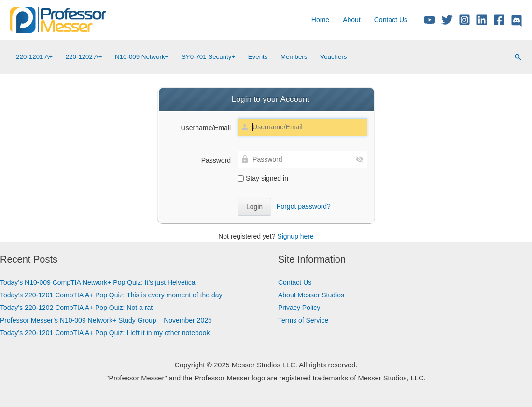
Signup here (295, 236)
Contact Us (391, 20)
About (352, 20)
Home (320, 20)
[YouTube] (430, 20)
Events (258, 57)
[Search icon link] (518, 57)
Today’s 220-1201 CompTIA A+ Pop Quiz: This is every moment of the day (111, 295)
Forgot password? (304, 206)
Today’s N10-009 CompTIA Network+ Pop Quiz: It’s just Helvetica (98, 282)
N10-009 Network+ (142, 57)
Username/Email (206, 128)
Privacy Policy (299, 308)
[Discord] (517, 21)
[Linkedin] (482, 20)
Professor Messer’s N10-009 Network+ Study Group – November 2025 (106, 320)
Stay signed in (263, 178)
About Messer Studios (311, 295)
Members (294, 57)
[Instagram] (464, 20)
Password (216, 160)
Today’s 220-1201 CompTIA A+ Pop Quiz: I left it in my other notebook (105, 333)
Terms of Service (303, 320)
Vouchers (333, 57)
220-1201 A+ (34, 57)
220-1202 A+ (84, 57)
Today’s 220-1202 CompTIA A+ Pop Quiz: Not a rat (76, 308)
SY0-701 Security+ (208, 57)
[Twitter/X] (447, 20)
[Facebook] (499, 20)
